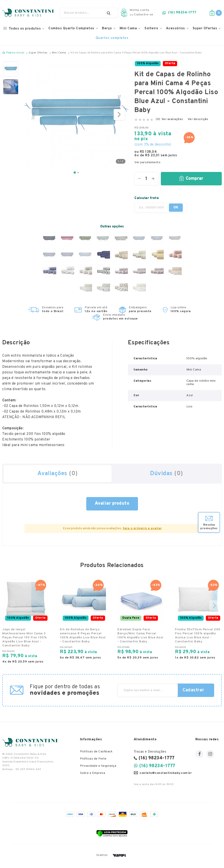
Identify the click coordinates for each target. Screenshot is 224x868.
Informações (91, 740)
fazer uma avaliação (112, 504)
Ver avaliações (172, 120)
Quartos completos (112, 38)
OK (181, 208)
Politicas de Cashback (96, 752)
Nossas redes (207, 740)
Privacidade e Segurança (98, 766)
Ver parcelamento (147, 163)
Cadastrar (193, 690)
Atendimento (145, 740)
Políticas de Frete (93, 759)
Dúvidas (167, 474)
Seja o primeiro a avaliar (142, 528)
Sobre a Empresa (93, 773)
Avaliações (58, 474)
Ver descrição (198, 120)
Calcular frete (147, 198)
